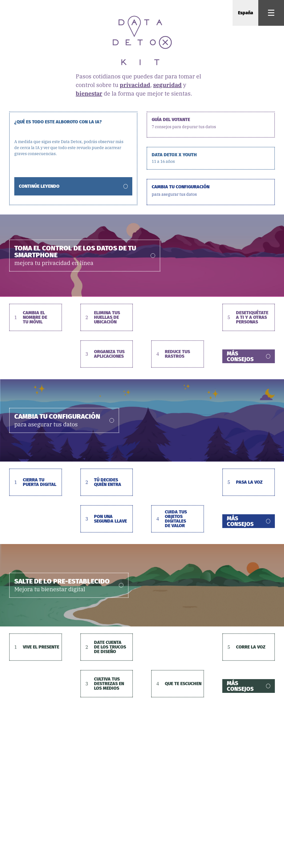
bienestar (89, 93)
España (246, 13)
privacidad (135, 85)
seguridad (167, 85)
